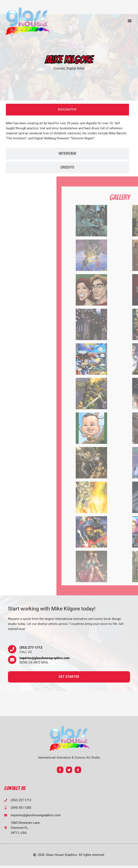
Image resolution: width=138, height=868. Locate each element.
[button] (130, 21)
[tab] (67, 110)
